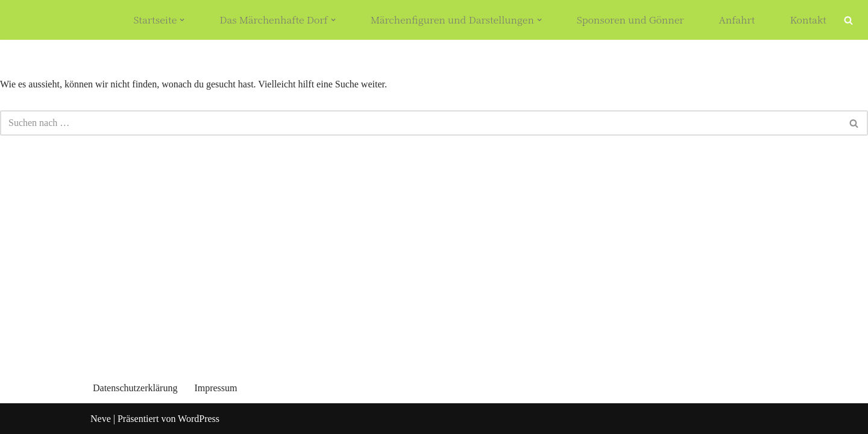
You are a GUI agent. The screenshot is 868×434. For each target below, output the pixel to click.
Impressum (215, 388)
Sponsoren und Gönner (631, 20)
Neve (101, 419)
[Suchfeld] (848, 20)
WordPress (199, 419)
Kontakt (809, 20)
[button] (182, 20)
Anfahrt (737, 20)
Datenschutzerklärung (135, 388)
